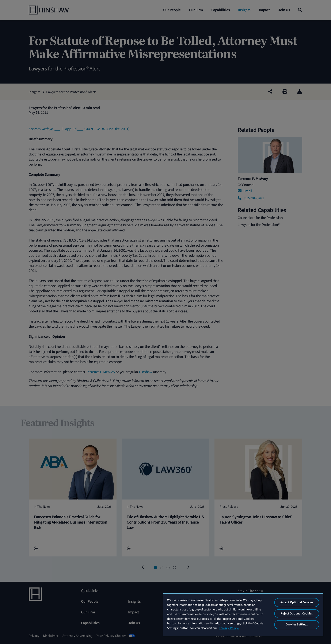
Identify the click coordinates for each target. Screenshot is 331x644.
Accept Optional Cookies (297, 602)
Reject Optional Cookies (297, 614)
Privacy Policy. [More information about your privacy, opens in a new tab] (229, 628)
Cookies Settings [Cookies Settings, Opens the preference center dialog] (297, 624)
